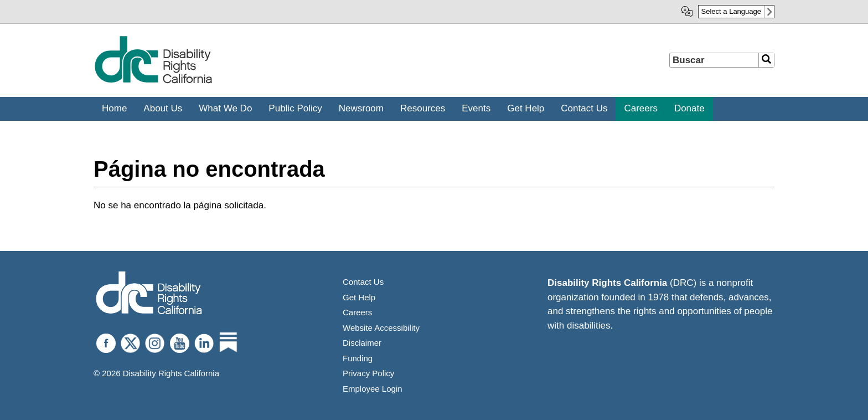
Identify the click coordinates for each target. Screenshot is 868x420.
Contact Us (363, 282)
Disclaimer (362, 343)
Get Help (359, 297)
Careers (357, 312)
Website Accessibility (381, 328)
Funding (358, 358)
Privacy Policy (368, 373)
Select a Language (731, 11)
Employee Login (373, 389)
